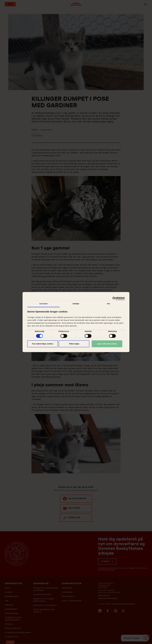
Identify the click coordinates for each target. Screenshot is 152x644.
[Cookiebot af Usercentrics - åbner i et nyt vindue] (114, 298)
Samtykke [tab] (44, 303)
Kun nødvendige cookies (43, 344)
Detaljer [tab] (76, 303)
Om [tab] (108, 303)
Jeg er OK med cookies (107, 344)
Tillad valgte (74, 344)
